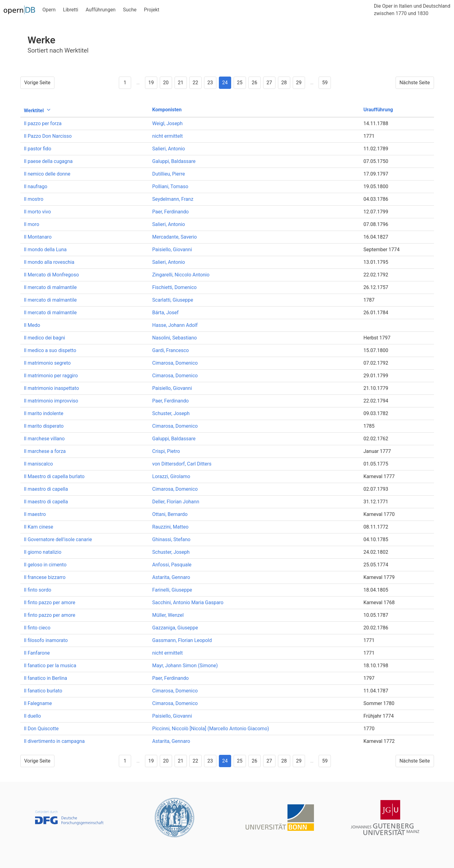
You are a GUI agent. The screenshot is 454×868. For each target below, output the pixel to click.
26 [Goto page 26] (255, 83)
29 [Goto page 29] (299, 83)
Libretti (71, 10)
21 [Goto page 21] (181, 83)
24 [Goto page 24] (225, 83)
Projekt (151, 10)
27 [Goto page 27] (269, 83)
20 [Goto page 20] (166, 83)
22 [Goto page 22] (195, 83)
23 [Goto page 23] (210, 83)
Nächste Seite (415, 83)
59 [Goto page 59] (325, 83)
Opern (49, 10)
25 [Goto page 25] (240, 83)
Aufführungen (100, 10)
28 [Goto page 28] (284, 83)
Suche (130, 10)
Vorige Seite (37, 83)
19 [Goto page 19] (151, 83)
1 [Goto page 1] (125, 83)
